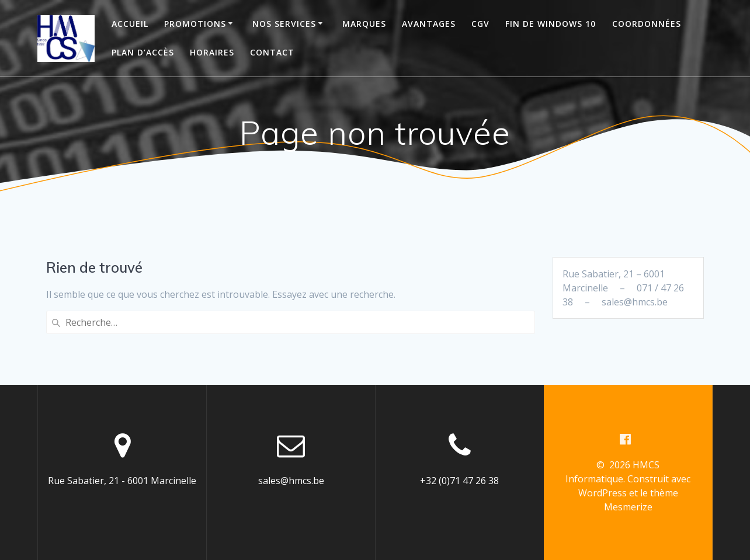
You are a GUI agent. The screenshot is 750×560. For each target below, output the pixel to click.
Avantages (429, 24)
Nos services (284, 24)
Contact (272, 52)
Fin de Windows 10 (551, 24)
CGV (480, 24)
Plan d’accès (143, 52)
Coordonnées (647, 24)
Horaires (212, 52)
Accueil (130, 24)
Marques (364, 24)
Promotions (195, 24)
